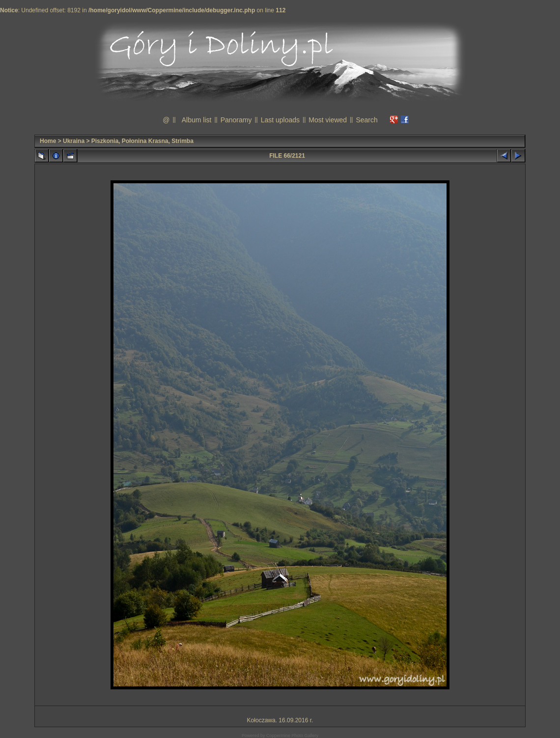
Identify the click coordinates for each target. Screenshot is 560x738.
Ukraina (74, 141)
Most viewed (328, 120)
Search (366, 120)
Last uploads (280, 120)
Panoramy (236, 120)
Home (48, 141)
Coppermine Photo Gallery (292, 736)
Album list (197, 120)
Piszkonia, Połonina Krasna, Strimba (142, 141)
